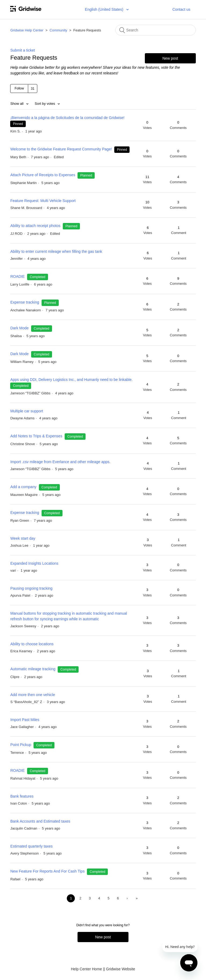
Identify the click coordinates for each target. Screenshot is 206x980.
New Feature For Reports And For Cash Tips (47, 871)
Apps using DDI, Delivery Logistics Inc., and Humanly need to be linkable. (71, 380)
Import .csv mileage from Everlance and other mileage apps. (60, 462)
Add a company (24, 487)
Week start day (23, 538)
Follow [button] (19, 88)
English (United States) (105, 9)
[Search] (156, 30)
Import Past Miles (25, 720)
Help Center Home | (87, 969)
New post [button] (170, 58)
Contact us (181, 9)
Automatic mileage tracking (33, 669)
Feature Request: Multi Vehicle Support (43, 201)
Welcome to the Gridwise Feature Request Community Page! (61, 149)
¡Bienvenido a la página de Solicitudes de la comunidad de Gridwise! (67, 118)
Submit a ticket (23, 50)
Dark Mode (19, 328)
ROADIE (18, 276)
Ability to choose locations (32, 644)
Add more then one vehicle (33, 695)
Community (58, 30)
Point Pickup (21, 745)
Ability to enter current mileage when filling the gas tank (56, 251)
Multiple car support (27, 411)
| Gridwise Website (120, 969)
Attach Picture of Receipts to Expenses (43, 175)
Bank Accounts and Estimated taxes (40, 821)
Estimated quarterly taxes (31, 846)
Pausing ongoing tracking (31, 588)
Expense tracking (25, 302)
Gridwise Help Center (27, 30)
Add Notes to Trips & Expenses (36, 436)
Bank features (22, 796)
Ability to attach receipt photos (35, 226)
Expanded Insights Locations (34, 563)
